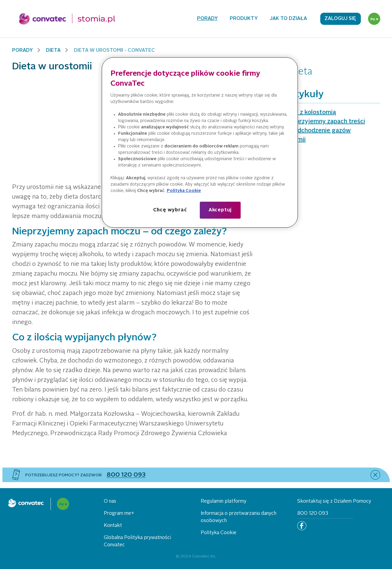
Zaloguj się (340, 19)
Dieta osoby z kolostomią (300, 113)
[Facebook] (302, 526)
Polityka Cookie (219, 533)
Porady (207, 19)
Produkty (244, 19)
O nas (110, 501)
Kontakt (113, 526)
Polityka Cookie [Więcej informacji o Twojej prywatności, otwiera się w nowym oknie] (184, 191)
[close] (375, 475)
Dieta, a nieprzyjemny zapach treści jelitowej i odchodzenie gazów (315, 126)
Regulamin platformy (224, 501)
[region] (200, 143)
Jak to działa (288, 19)
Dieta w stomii (285, 140)
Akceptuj (220, 210)
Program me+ (119, 514)
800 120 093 (313, 514)
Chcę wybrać (170, 210)
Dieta (53, 51)
